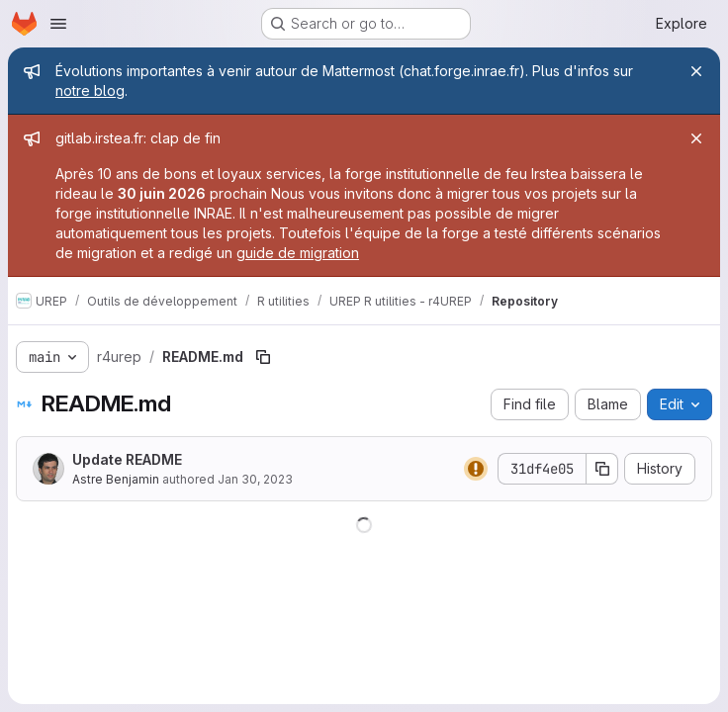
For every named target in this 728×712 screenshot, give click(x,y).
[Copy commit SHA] (602, 469)
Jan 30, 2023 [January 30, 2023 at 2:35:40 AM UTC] (255, 479)
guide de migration (298, 253)
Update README (127, 459)
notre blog (90, 90)
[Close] (696, 71)
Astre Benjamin (116, 479)
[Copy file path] (263, 357)
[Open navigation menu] (58, 24)
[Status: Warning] (476, 469)
